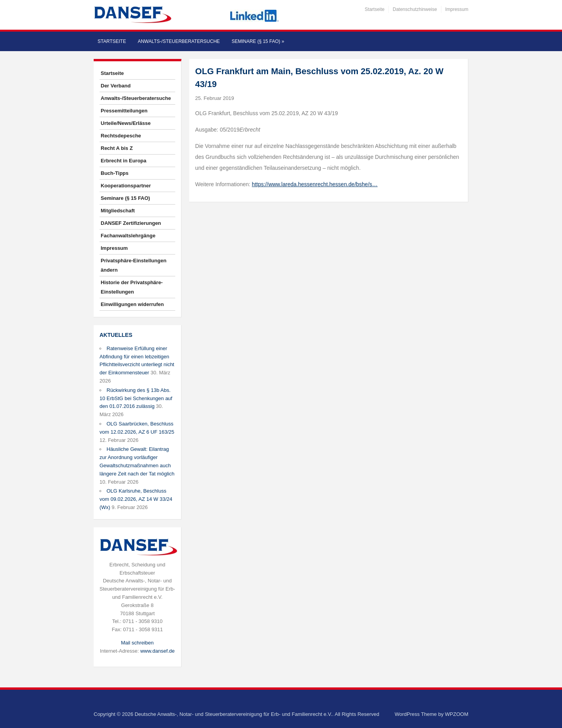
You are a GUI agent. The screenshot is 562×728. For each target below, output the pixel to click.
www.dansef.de (157, 651)
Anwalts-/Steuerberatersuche (179, 41)
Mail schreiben (137, 643)
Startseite (375, 9)
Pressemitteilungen (124, 111)
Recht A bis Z (117, 148)
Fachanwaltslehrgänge (128, 236)
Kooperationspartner (126, 186)
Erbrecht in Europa (124, 161)
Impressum (457, 9)
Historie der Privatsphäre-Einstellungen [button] (132, 287)
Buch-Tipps (115, 173)
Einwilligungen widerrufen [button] (132, 304)
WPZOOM (457, 714)
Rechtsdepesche (121, 136)
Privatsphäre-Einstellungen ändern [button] (133, 265)
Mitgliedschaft (118, 211)
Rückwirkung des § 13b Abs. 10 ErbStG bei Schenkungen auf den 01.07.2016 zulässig (136, 398)
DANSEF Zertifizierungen (131, 223)
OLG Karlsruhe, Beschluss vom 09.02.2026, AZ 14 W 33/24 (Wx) (136, 499)
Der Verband (116, 86)
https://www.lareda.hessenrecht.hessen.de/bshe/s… (315, 184)
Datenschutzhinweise (415, 9)
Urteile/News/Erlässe (126, 123)
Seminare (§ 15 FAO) (258, 41)
